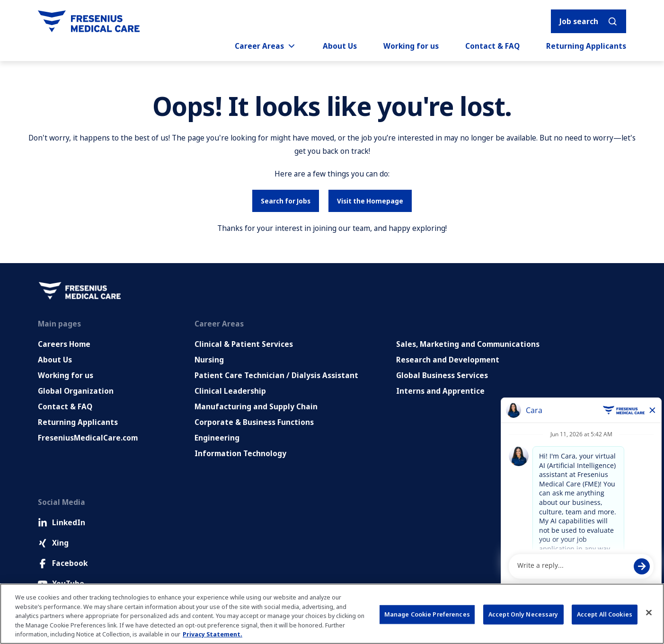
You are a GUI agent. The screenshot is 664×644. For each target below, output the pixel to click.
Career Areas (266, 46)
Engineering (217, 438)
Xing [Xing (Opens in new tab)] (53, 543)
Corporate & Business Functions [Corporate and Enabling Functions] (254, 422)
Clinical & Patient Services (244, 344)
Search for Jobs (286, 201)
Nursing (209, 360)
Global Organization (76, 391)
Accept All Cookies (605, 614)
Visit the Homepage (370, 201)
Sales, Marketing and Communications (468, 344)
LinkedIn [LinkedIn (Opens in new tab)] (62, 522)
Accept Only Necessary (523, 614)
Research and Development (448, 360)
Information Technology (240, 453)
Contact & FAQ (492, 46)
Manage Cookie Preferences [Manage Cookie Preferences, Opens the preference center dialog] (427, 614)
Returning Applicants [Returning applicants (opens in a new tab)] (586, 46)
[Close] (649, 613)
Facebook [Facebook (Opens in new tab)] (63, 563)
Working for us (411, 46)
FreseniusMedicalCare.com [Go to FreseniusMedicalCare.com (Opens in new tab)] (88, 438)
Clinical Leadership (230, 391)
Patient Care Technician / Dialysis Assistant (276, 375)
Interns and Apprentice (440, 391)
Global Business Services (442, 375)
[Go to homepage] (89, 21)
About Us (340, 46)
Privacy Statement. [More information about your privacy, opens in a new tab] (212, 634)
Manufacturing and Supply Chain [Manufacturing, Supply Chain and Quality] (256, 406)
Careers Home (64, 344)
